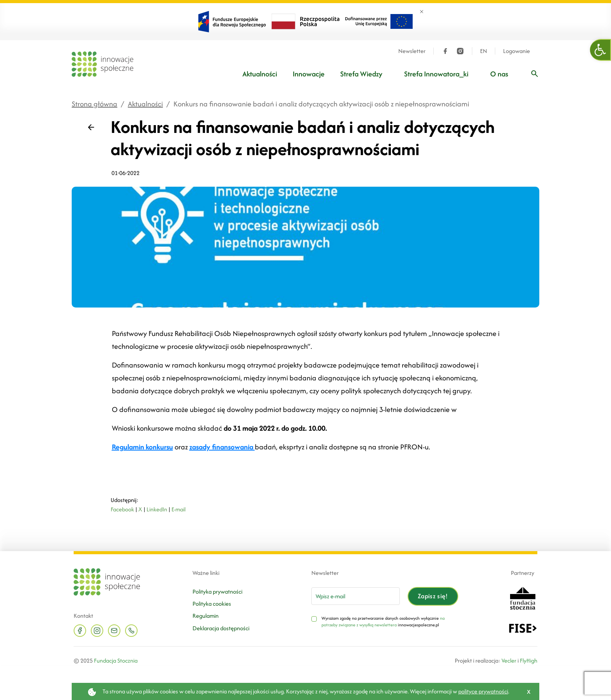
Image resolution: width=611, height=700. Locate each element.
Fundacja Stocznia (116, 660)
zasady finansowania (222, 447)
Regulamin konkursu (142, 447)
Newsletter (412, 51)
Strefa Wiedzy (361, 74)
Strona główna (94, 104)
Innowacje (309, 74)
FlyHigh (529, 660)
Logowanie (517, 51)
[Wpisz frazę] (535, 74)
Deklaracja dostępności (221, 628)
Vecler (509, 660)
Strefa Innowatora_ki (436, 74)
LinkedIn (157, 509)
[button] (600, 50)
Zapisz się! (433, 596)
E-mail (178, 509)
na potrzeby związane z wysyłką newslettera (383, 622)
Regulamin (206, 616)
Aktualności (260, 74)
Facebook (122, 509)
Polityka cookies (212, 604)
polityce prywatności (483, 691)
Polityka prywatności (217, 591)
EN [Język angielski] (484, 51)
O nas (499, 74)
